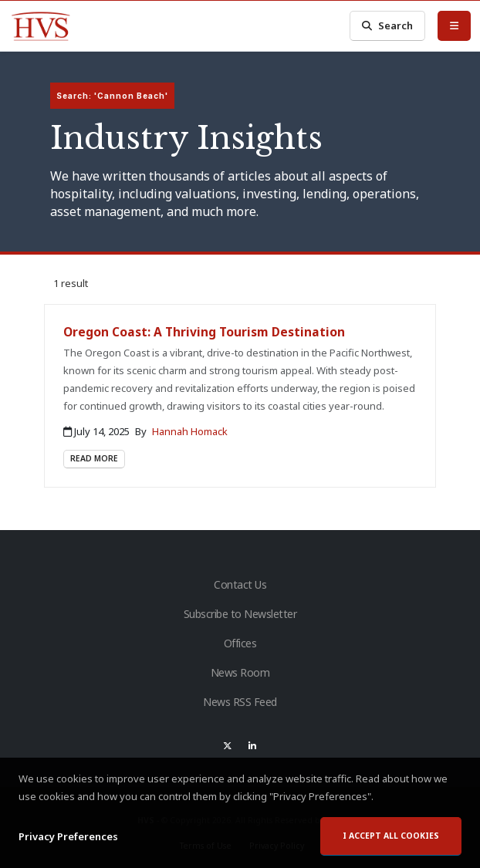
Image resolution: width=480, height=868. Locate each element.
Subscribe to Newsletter (240, 614)
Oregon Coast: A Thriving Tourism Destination (204, 332)
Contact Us (240, 584)
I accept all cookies (391, 836)
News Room (240, 672)
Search (387, 26)
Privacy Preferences (68, 836)
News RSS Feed (240, 702)
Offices (240, 643)
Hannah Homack (190, 431)
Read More (94, 458)
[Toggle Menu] (454, 25)
